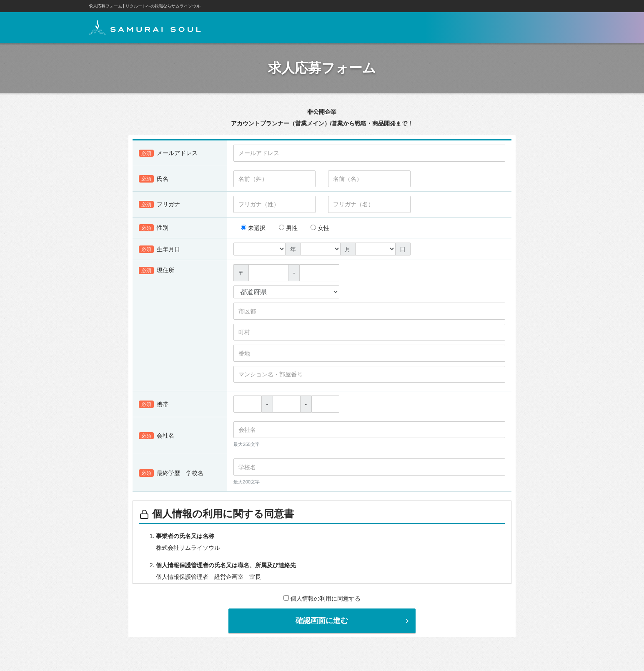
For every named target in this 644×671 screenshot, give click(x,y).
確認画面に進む (353, 621)
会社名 (157, 436)
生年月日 (159, 250)
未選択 (253, 228)
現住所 (157, 271)
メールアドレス (168, 154)
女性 (320, 228)
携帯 (154, 405)
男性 (288, 228)
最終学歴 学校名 (171, 473)
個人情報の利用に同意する (322, 599)
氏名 (154, 179)
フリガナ (159, 205)
